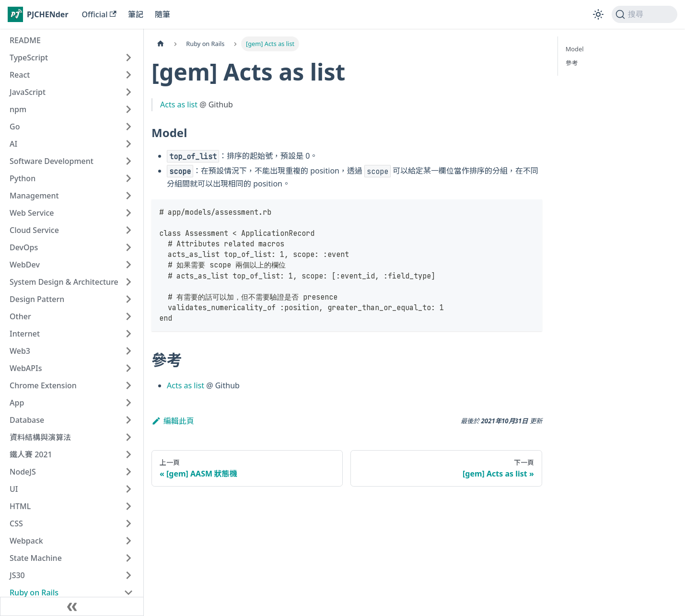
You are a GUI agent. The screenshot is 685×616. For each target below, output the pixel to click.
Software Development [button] (52, 161)
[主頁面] (161, 44)
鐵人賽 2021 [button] (31, 454)
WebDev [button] (25, 265)
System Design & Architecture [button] (64, 282)
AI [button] (13, 144)
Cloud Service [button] (34, 230)
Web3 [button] (20, 351)
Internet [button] (25, 334)
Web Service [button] (32, 213)
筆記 (136, 14)
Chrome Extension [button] (43, 385)
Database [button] (27, 420)
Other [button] (20, 316)
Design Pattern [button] (37, 299)
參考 (572, 63)
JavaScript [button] (28, 92)
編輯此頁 (173, 421)
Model (575, 49)
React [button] (20, 75)
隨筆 (163, 14)
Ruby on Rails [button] (34, 593)
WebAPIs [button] (26, 368)
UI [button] (14, 489)
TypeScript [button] (29, 58)
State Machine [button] (36, 558)
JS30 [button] (17, 575)
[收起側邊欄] (72, 606)
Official (99, 14)
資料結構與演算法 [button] (40, 437)
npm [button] (18, 109)
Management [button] (34, 196)
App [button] (17, 403)
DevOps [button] (24, 247)
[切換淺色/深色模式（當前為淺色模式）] (598, 14)
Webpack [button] (26, 541)
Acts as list (179, 105)
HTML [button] (20, 506)
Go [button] (15, 127)
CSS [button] (16, 523)
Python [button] (23, 178)
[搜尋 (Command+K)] (644, 14)
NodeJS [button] (23, 472)
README (25, 40)
